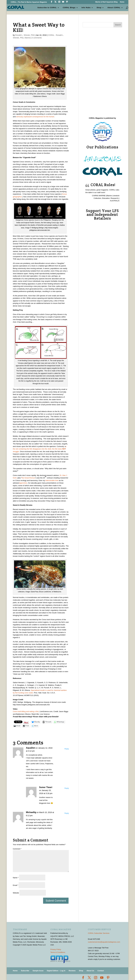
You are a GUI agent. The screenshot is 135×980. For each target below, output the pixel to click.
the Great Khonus (28, 478)
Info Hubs (86, 7)
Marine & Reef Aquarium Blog (106, 2)
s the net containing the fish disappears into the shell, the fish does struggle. (40, 449)
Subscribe (25, 971)
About (114, 7)
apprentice (23, 483)
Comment (17, 849)
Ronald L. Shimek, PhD (25, 35)
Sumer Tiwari (46, 787)
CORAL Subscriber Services (99, 933)
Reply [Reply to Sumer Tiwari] (67, 788)
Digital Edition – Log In (56, 971)
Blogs (69, 7)
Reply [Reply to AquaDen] (67, 749)
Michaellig (31, 812)
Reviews (72, 971)
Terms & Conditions (58, 952)
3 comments (37, 38)
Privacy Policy (56, 949)
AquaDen (31, 748)
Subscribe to (47, 7)
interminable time (52, 480)
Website (16, 893)
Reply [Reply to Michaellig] (67, 813)
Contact (101, 971)
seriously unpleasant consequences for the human (35, 117)
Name (16, 878)
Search (118, 25)
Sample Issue (38, 971)
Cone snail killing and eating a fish (26, 711)
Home (122, 2)
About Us (90, 971)
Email (16, 885)
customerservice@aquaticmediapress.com (104, 942)
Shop (99, 7)
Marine (27, 38)
